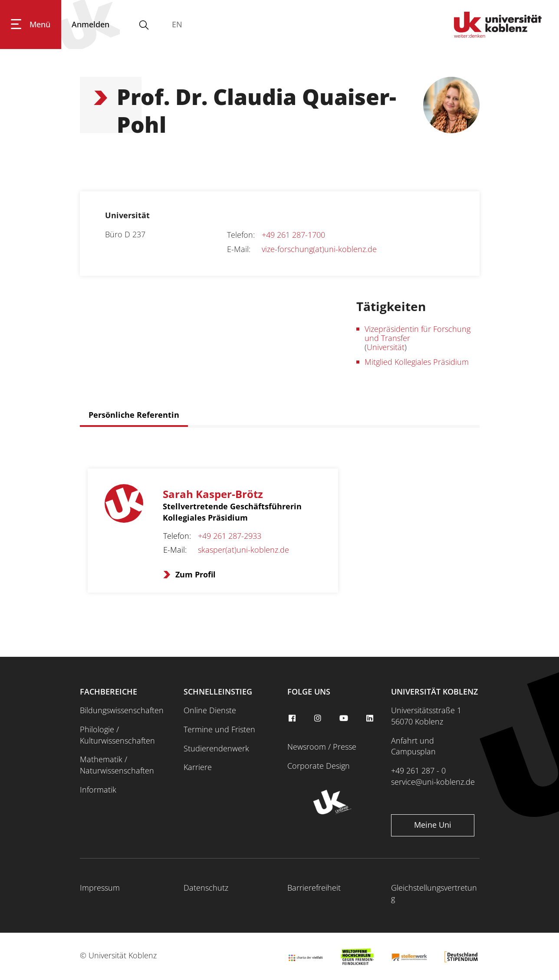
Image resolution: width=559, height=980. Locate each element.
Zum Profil (196, 574)
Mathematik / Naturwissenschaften (117, 765)
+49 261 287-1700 (293, 235)
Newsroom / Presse (322, 747)
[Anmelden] (90, 25)
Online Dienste (210, 710)
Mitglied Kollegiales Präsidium (417, 362)
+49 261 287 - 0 (418, 770)
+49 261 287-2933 (230, 536)
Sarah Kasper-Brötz (213, 494)
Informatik (98, 790)
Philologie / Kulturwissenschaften (117, 735)
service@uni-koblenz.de (433, 782)
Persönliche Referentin (134, 415)
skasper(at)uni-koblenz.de (243, 550)
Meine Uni (433, 825)
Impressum (100, 888)
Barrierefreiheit (314, 888)
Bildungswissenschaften (122, 710)
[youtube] (345, 718)
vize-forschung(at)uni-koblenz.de (319, 249)
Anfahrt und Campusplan (413, 746)
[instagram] (319, 718)
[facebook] (293, 718)
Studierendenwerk (216, 748)
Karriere (198, 767)
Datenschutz (206, 888)
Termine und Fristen (219, 729)
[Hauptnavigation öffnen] (31, 25)
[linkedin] (371, 718)
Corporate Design (319, 766)
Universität (386, 347)
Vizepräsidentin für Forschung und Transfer (418, 333)
